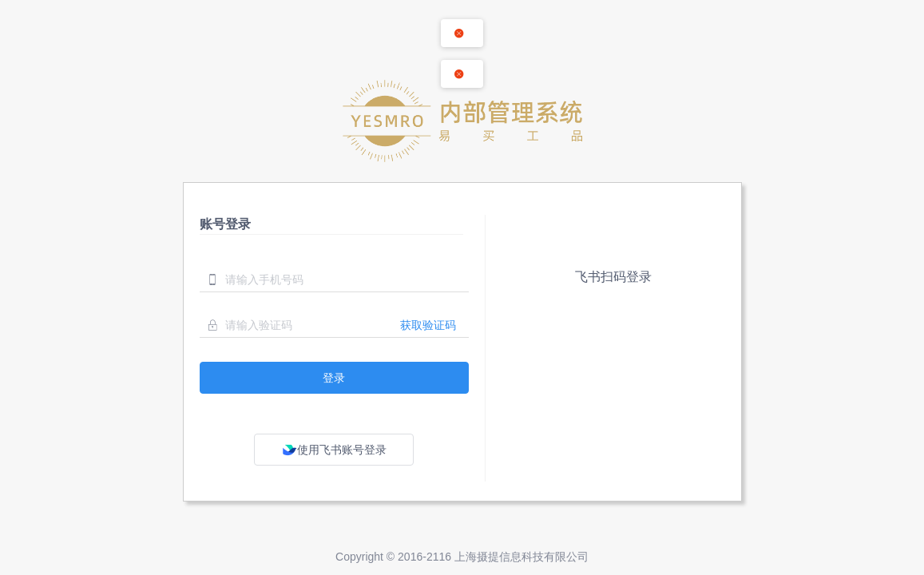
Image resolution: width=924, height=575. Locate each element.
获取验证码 (428, 325)
